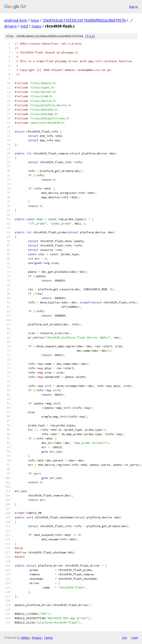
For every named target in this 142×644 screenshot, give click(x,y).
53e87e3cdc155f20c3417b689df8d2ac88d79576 (84, 20)
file (90, 36)
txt (124, 638)
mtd (24, 26)
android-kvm (16, 20)
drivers (10, 26)
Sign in (133, 7)
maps (36, 26)
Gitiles (25, 638)
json (134, 638)
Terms (48, 638)
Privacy (37, 638)
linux (35, 20)
